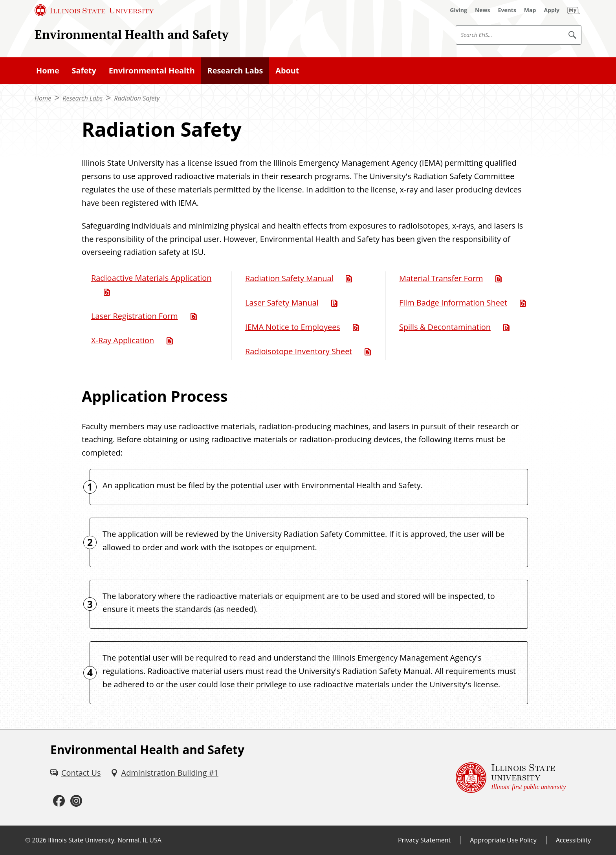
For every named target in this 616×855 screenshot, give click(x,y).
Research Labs (235, 70)
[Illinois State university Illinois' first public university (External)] (511, 778)
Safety (84, 70)
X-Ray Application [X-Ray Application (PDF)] (123, 340)
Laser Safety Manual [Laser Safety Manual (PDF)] (282, 303)
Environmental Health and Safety (131, 34)
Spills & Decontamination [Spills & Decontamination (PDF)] (445, 327)
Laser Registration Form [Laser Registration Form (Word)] (135, 316)
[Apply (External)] (552, 10)
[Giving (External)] (458, 10)
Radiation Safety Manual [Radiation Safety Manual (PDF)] (289, 278)
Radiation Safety (137, 98)
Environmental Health (152, 70)
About (287, 70)
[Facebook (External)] (59, 801)
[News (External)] (483, 10)
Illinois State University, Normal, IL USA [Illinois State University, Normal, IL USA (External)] (105, 840)
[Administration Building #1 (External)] (164, 773)
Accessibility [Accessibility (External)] (573, 840)
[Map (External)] (530, 10)
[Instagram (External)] (76, 801)
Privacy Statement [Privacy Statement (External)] (424, 840)
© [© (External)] (28, 840)
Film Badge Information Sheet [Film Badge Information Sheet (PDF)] (453, 303)
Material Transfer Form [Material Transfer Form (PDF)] (441, 278)
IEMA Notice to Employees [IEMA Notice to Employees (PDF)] (293, 327)
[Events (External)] (507, 10)
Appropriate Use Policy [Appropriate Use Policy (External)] (503, 840)
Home (48, 70)
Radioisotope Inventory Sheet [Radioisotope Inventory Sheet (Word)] (299, 351)
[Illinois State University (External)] (94, 10)
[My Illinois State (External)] (574, 10)
